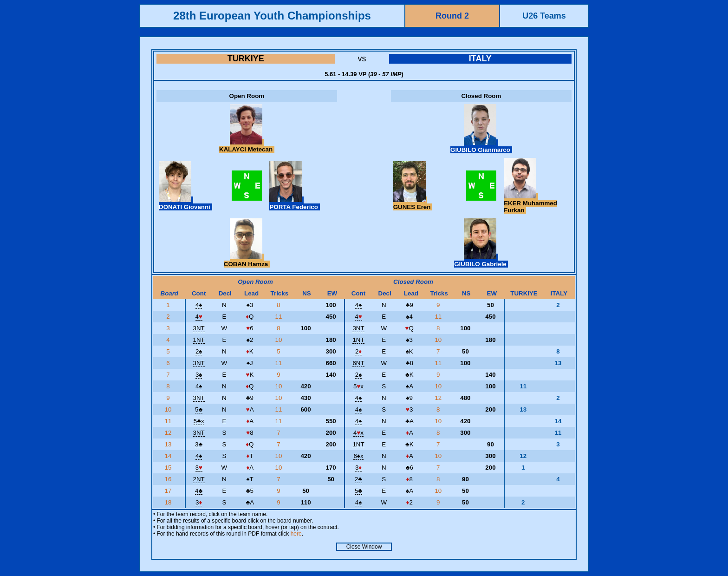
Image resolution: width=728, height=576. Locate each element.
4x (358, 433)
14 (169, 456)
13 (169, 444)
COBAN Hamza (247, 261)
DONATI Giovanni (185, 203)
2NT (199, 479)
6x (358, 456)
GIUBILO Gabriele (481, 261)
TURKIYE (246, 59)
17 (169, 491)
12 (439, 398)
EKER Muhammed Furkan (530, 203)
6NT (358, 363)
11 (280, 317)
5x (358, 386)
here (296, 534)
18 (169, 502)
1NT (199, 340)
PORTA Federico (294, 203)
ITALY (480, 59)
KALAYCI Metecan (247, 146)
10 (280, 340)
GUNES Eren (413, 203)
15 (169, 468)
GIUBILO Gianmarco (481, 146)
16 (169, 479)
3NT (199, 328)
